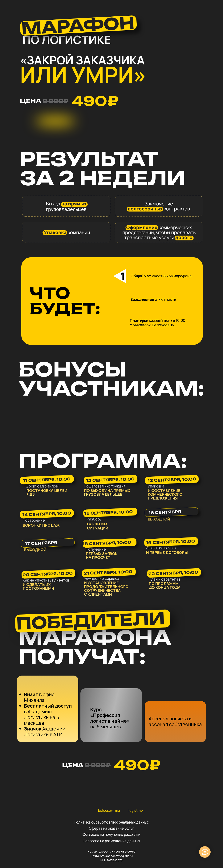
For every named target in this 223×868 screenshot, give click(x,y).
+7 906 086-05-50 (124, 852)
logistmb (136, 810)
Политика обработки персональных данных (111, 822)
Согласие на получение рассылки (111, 834)
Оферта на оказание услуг (111, 828)
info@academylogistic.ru (116, 856)
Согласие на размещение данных (111, 841)
